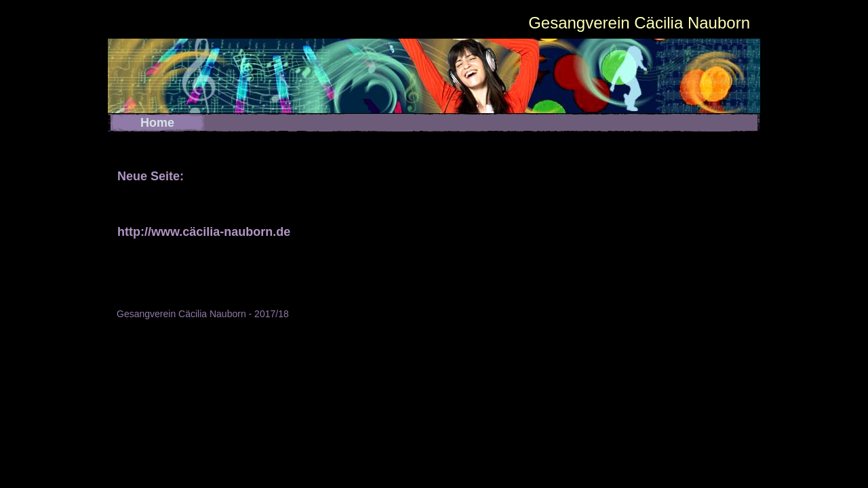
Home (157, 123)
